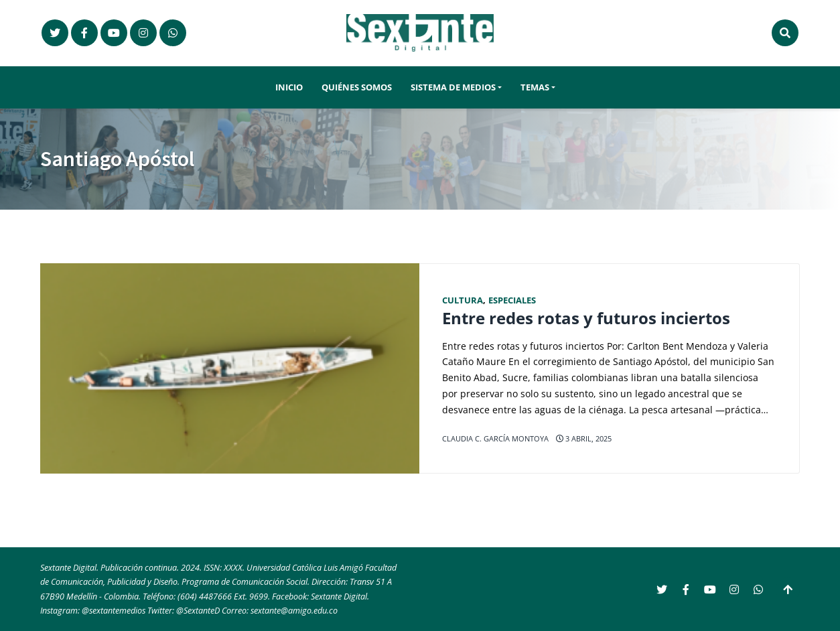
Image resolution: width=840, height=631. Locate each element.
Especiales (512, 300)
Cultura (463, 300)
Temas (535, 87)
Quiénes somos (357, 87)
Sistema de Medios (453, 87)
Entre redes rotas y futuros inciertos (586, 318)
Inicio (289, 87)
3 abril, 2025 (584, 438)
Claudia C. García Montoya (495, 438)
